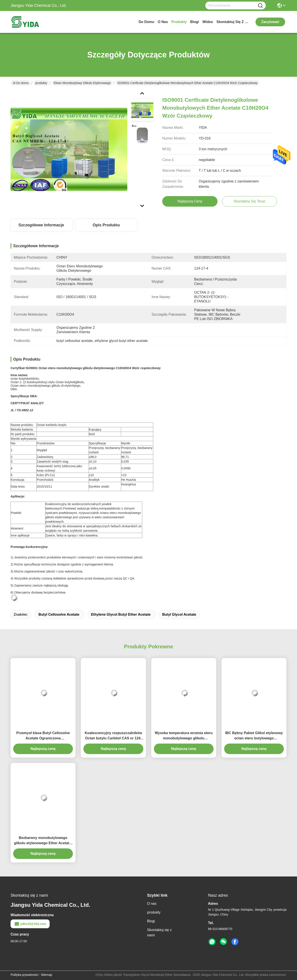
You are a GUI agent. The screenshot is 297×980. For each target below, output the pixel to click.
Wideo (208, 22)
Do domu (146, 22)
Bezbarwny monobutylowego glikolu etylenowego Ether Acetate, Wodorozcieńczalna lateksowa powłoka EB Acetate (43, 841)
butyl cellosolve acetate (59, 614)
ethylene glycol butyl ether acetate (121, 614)
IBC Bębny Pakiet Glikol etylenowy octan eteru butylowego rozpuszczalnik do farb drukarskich (254, 736)
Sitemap (46, 975)
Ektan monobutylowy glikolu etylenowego (82, 83)
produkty (179, 22)
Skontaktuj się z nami (233, 22)
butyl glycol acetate (179, 614)
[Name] (260, 6)
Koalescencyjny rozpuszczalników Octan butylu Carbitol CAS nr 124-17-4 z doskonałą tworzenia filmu (113, 736)
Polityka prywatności (24, 975)
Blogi (194, 22)
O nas (163, 22)
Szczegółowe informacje (41, 225)
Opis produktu (106, 225)
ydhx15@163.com (30, 924)
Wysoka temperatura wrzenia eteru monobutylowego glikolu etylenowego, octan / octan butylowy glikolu (184, 736)
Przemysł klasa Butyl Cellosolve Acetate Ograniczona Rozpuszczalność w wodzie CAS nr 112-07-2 (43, 736)
